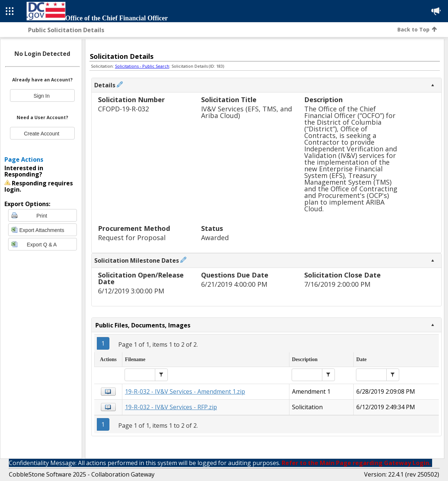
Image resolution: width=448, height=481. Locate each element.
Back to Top (417, 29)
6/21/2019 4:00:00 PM (234, 284)
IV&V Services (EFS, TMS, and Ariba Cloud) (247, 112)
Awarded (215, 238)
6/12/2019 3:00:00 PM (131, 291)
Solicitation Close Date (342, 275)
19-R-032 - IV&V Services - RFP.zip (171, 407)
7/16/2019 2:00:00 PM (337, 284)
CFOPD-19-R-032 (123, 109)
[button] (161, 375)
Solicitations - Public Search (142, 66)
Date (362, 359)
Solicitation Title (229, 100)
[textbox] (140, 375)
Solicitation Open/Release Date (141, 279)
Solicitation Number (131, 100)
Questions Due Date (235, 275)
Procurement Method (134, 229)
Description (323, 100)
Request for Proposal (132, 238)
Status (212, 229)
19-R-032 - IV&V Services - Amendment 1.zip (185, 391)
